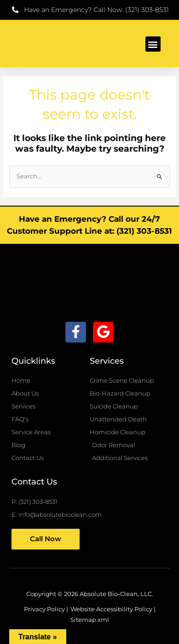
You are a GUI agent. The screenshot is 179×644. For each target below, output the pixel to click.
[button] (153, 44)
